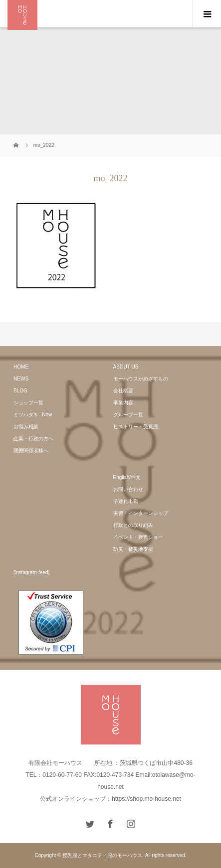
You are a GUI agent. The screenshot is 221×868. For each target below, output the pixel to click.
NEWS (21, 379)
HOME (21, 367)
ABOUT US (126, 367)
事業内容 (123, 403)
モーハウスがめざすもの (141, 379)
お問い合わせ (128, 489)
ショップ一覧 (28, 403)
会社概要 (123, 391)
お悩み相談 (26, 427)
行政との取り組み (133, 525)
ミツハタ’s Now (33, 415)
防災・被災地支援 (133, 549)
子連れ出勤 (126, 501)
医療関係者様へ (31, 450)
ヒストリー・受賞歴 (136, 427)
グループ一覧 (128, 415)
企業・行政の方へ (33, 438)
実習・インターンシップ (141, 513)
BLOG (20, 391)
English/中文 (127, 477)
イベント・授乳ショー (138, 537)
